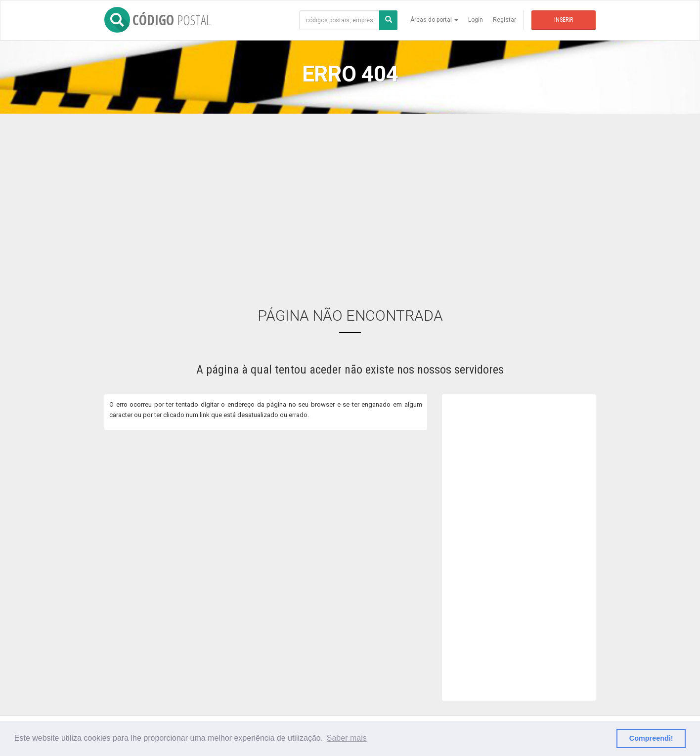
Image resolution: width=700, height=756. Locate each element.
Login (476, 20)
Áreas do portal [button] (434, 20)
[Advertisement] (350, 203)
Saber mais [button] (347, 738)
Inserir (564, 20)
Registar (504, 20)
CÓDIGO (157, 20)
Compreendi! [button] (651, 738)
